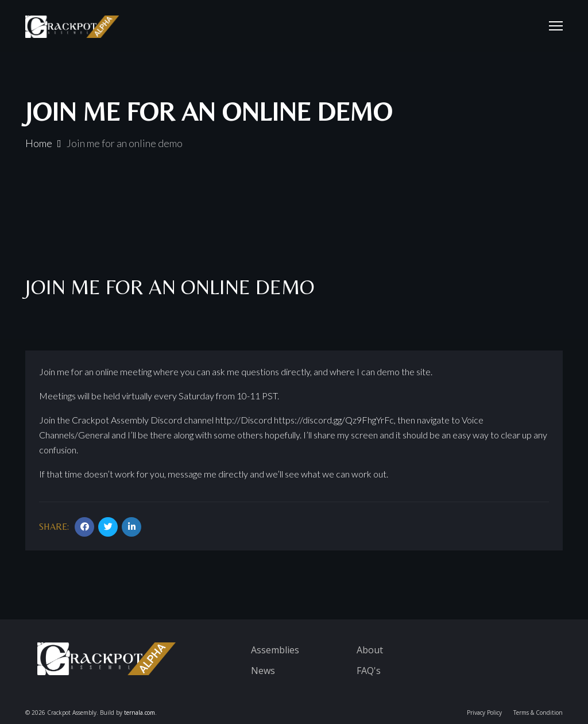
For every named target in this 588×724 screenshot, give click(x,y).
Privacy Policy (484, 713)
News (263, 671)
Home (39, 143)
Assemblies (275, 650)
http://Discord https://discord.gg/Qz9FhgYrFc (305, 420)
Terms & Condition (538, 713)
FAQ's (369, 671)
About (370, 650)
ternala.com (140, 713)
